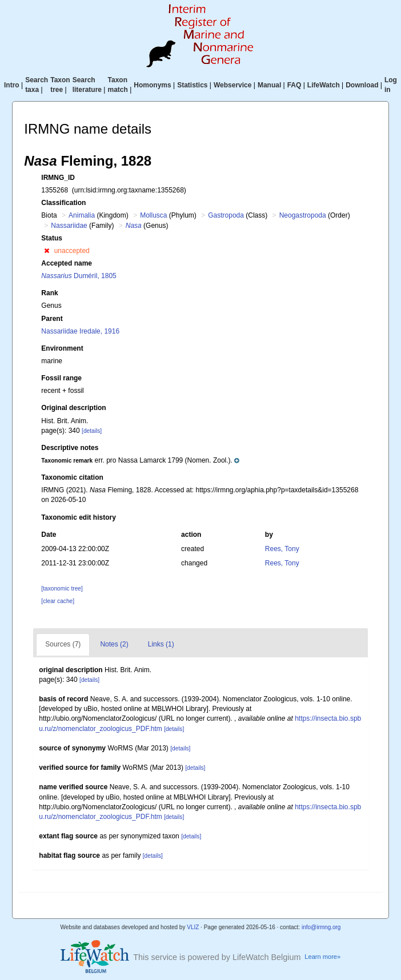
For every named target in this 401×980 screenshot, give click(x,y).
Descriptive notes (70, 448)
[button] (47, 251)
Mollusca (153, 215)
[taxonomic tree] (62, 589)
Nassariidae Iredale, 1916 (80, 331)
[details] (92, 431)
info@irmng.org (321, 927)
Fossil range (61, 378)
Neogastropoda (303, 215)
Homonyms (152, 85)
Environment (62, 348)
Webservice (233, 85)
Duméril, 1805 (79, 276)
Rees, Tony (282, 549)
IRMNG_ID (58, 178)
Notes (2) (114, 644)
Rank (49, 293)
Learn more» (322, 957)
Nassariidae (69, 226)
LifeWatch (324, 85)
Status (52, 238)
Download (362, 85)
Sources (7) (63, 644)
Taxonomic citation (72, 477)
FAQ (294, 85)
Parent (52, 319)
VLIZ (193, 927)
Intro (12, 85)
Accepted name (67, 263)
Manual (269, 85)
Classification (63, 203)
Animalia (82, 215)
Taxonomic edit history (78, 517)
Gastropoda (226, 215)
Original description (73, 408)
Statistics (192, 85)
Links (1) (161, 644)
